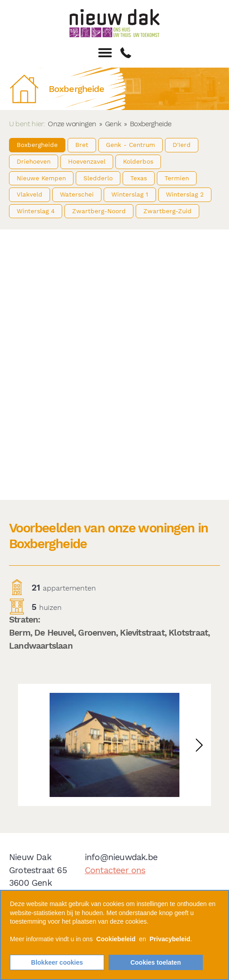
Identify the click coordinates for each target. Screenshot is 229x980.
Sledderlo (98, 178)
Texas (139, 178)
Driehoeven (34, 161)
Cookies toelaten (156, 962)
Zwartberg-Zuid (167, 211)
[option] (114, 745)
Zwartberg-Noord (99, 211)
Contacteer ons (115, 870)
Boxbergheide (37, 145)
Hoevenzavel (87, 161)
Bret (82, 145)
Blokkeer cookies (57, 962)
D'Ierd (182, 145)
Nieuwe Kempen (41, 178)
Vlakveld (30, 194)
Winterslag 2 (185, 194)
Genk (113, 124)
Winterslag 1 (130, 194)
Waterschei (77, 194)
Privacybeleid (170, 939)
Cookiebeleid (116, 939)
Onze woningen (72, 124)
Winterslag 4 (36, 211)
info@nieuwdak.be (121, 857)
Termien (177, 178)
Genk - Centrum (131, 145)
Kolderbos (138, 161)
